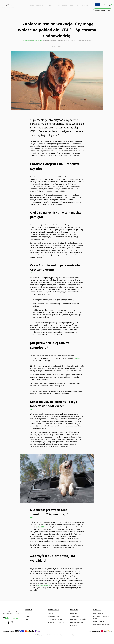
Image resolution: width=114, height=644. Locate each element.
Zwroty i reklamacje (55, 619)
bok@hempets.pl (10, 618)
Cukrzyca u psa (99, 613)
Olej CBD (41, 527)
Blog (71, 6)
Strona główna (27, 40)
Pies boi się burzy (99, 621)
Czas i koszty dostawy (56, 622)
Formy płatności (54, 616)
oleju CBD (78, 358)
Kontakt (85, 6)
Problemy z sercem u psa (102, 624)
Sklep (32, 6)
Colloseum (77, 635)
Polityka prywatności (78, 619)
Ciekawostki (39, 40)
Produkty (40, 6)
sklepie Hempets (44, 585)
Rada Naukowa (62, 6)
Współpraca (50, 6)
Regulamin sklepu (77, 622)
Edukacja (74, 613)
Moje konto (74, 625)
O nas (77, 6)
